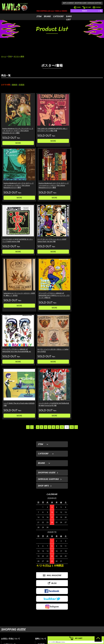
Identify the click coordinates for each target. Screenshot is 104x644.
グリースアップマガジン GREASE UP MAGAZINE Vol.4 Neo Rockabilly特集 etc (12, 220)
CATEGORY (58, 16)
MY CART (87, 7)
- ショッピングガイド (75, 627)
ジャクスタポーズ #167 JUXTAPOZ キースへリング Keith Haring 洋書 (12, 170)
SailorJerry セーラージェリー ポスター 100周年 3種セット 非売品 (64, 170)
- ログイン (72, 617)
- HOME (91, 613)
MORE (13, 136)
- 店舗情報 (92, 620)
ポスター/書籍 (19, 56)
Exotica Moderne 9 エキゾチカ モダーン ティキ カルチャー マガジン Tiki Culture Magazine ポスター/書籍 (65, 122)
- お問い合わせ (93, 624)
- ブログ (91, 617)
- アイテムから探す (59, 613)
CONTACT (97, 7)
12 (72, 245)
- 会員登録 (72, 613)
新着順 (22, 85)
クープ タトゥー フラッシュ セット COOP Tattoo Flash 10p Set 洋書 (39, 170)
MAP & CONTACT (69, 3)
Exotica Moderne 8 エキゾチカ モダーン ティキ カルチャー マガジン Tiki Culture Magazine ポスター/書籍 (91, 122)
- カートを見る (73, 620)
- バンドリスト (57, 627)
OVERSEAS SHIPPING (94, 3)
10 (62, 245)
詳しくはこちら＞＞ (25, 591)
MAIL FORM (19, 629)
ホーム (4, 56)
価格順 (15, 85)
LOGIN (77, 7)
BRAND (47, 16)
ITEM (39, 16)
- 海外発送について (75, 624)
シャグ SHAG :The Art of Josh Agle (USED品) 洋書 (63, 217)
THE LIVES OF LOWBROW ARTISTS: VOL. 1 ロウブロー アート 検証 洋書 (39, 121)
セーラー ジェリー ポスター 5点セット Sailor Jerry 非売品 (39, 219)
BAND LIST (69, 18)
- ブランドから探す (59, 617)
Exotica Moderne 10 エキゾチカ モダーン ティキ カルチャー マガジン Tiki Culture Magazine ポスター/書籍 (13, 122)
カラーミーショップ (34, 642)
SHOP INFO (43, 304)
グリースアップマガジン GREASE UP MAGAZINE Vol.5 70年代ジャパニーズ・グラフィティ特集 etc (91, 171)
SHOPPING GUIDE (81, 3)
